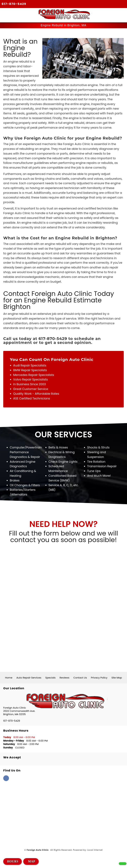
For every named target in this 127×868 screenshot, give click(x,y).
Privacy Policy (99, 678)
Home (9, 678)
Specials (50, 678)
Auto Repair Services (29, 678)
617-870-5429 (14, 4)
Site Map (117, 678)
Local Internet (95, 850)
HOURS (13, 861)
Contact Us (80, 678)
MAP (31, 861)
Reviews (64, 678)
